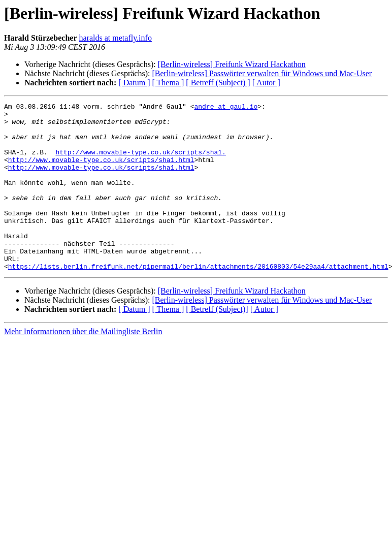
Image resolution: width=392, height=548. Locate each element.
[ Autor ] (266, 83)
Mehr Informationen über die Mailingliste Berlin (83, 365)
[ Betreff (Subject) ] (218, 83)
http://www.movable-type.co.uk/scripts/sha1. (140, 163)
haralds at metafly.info (116, 38)
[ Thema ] (168, 83)
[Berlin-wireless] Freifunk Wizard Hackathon (232, 64)
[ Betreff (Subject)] (217, 343)
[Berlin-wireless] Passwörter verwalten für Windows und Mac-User (262, 73)
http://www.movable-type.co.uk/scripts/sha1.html (101, 172)
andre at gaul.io (226, 108)
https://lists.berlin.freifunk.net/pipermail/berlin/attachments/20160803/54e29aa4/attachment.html (198, 300)
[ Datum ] (134, 83)
